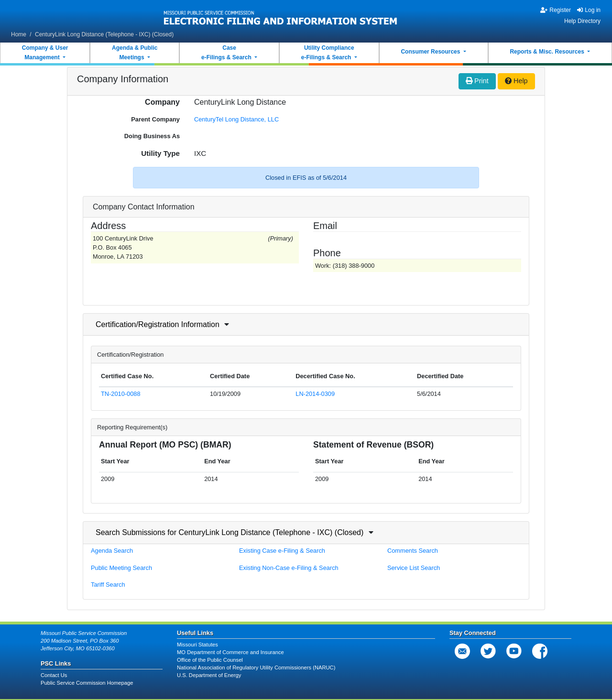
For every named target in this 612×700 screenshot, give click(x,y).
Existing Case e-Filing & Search (282, 551)
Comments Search (413, 551)
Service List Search (414, 568)
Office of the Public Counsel (210, 660)
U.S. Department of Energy (209, 675)
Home (19, 34)
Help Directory (582, 21)
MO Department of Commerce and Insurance (230, 652)
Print (477, 81)
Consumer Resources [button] (431, 52)
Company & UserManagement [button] (45, 53)
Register (556, 10)
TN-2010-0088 (121, 394)
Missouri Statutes (197, 645)
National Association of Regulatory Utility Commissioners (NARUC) (256, 667)
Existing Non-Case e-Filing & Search (289, 568)
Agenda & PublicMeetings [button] (135, 53)
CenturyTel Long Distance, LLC (236, 119)
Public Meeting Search (121, 568)
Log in (589, 10)
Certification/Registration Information (158, 324)
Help (516, 81)
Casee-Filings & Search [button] (227, 53)
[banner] (281, 16)
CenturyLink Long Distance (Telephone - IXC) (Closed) (104, 34)
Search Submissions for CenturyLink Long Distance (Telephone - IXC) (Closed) (229, 532)
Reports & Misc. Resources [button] (548, 52)
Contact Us (54, 675)
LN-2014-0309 (315, 394)
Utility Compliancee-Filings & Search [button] (328, 53)
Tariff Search (108, 585)
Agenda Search (112, 551)
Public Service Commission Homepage (87, 683)
